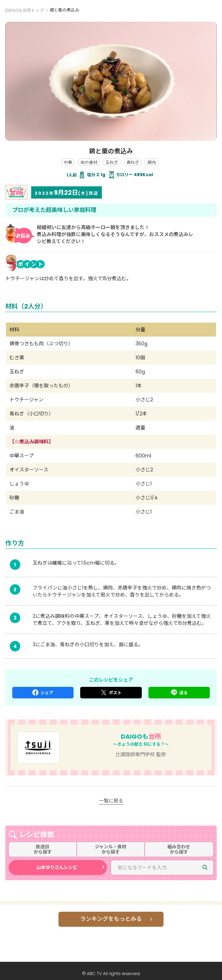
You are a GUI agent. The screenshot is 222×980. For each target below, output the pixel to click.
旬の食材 (89, 162)
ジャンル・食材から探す (111, 850)
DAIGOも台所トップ (25, 10)
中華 (68, 162)
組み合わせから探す (179, 850)
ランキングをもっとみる (111, 919)
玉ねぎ (112, 162)
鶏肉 (152, 162)
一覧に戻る (111, 801)
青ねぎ (133, 162)
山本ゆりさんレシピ (57, 867)
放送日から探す (43, 850)
